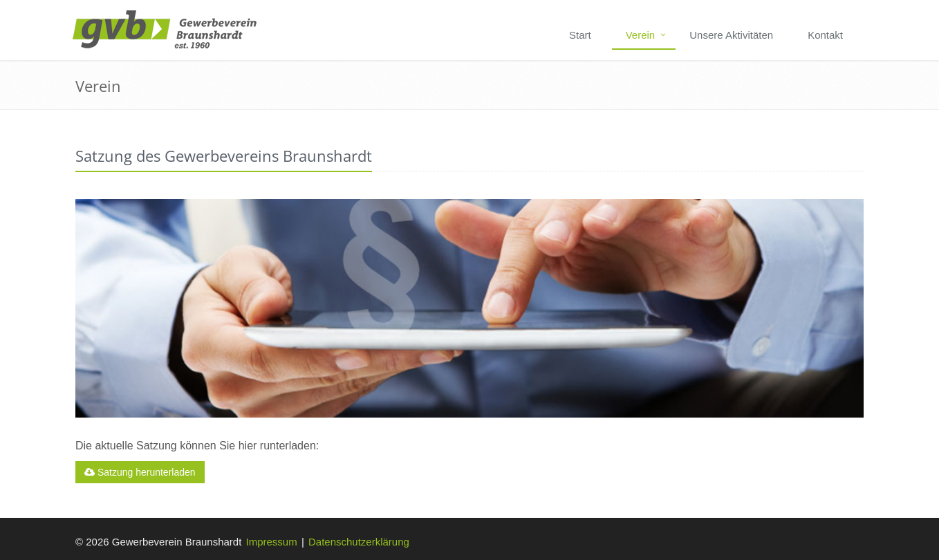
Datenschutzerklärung (359, 542)
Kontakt (825, 35)
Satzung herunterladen (140, 472)
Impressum (272, 542)
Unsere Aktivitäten (731, 35)
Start (580, 35)
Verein (641, 35)
